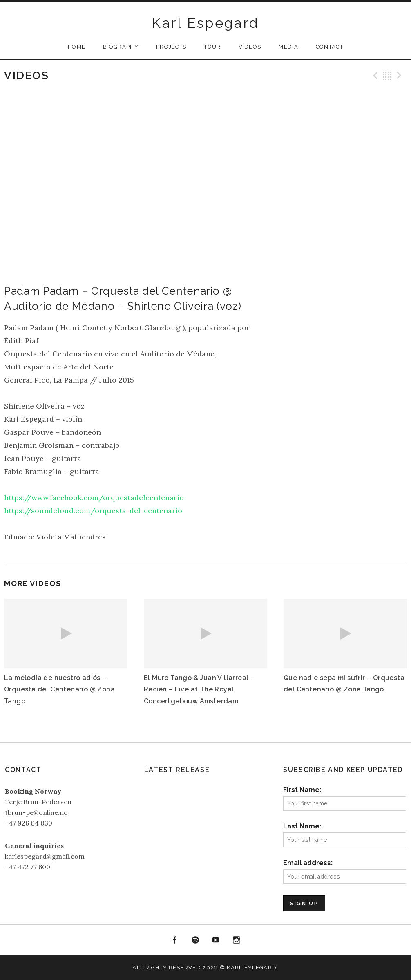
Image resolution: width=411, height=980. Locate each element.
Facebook (174, 940)
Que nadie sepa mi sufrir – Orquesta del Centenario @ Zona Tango (344, 684)
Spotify (195, 940)
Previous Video (374, 76)
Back (387, 76)
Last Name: (302, 826)
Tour (212, 47)
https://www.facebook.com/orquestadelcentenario (94, 498)
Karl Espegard (205, 23)
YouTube (216, 940)
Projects (171, 47)
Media (288, 47)
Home (77, 47)
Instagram (237, 940)
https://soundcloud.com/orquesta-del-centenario (93, 511)
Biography (121, 47)
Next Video (400, 76)
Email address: (308, 863)
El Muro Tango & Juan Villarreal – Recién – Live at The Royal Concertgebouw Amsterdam (199, 689)
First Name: (302, 790)
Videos (250, 47)
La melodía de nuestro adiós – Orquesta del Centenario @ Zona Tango (59, 689)
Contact (329, 47)
